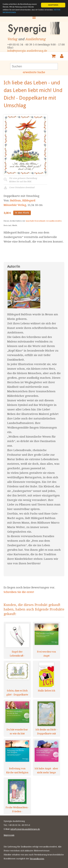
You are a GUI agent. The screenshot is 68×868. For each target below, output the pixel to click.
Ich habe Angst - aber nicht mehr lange (46, 770)
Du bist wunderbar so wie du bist (17, 732)
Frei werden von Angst (46, 654)
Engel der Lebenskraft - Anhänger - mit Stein (17, 654)
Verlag (12, 39)
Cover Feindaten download (22, 188)
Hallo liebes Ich (47, 691)
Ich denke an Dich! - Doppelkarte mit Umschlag (47, 732)
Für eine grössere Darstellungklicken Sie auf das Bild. (23, 180)
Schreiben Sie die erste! (19, 592)
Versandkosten (37, 859)
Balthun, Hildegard (23, 200)
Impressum (9, 835)
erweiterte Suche (34, 72)
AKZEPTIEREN (53, 5)
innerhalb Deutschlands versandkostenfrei (44, 221)
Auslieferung (35, 39)
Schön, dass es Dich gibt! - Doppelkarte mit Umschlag (17, 693)
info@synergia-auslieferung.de (27, 51)
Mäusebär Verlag (15, 205)
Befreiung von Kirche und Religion (17, 770)
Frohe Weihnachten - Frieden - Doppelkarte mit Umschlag (17, 809)
